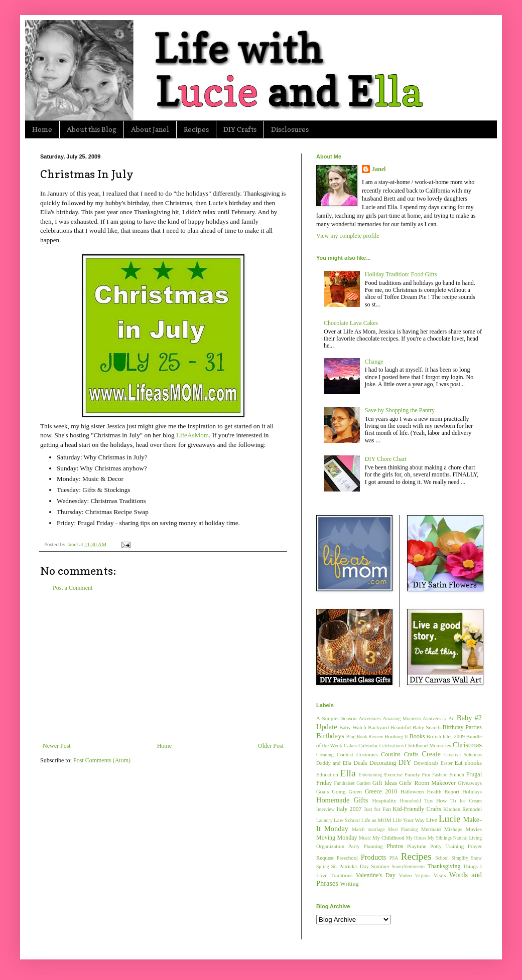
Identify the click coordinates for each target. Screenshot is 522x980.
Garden (363, 783)
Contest (345, 754)
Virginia (423, 875)
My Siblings (440, 838)
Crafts (411, 754)
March (358, 829)
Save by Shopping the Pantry (400, 410)
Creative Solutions (463, 755)
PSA (394, 858)
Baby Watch (353, 727)
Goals (322, 791)
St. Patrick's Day (350, 866)
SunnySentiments (408, 866)
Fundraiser (345, 783)
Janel (379, 169)
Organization (330, 846)
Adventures (370, 718)
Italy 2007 (349, 809)
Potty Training (447, 846)
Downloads (426, 763)
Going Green (347, 791)
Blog (351, 737)
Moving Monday (337, 838)
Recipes (196, 129)
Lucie (450, 819)
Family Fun (417, 774)
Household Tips (416, 801)
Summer (380, 866)
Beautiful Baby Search (416, 727)
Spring (323, 866)
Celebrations (392, 746)
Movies (474, 829)
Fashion (440, 775)
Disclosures (290, 129)
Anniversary (434, 718)
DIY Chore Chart (386, 459)
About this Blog (92, 129)
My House (416, 838)
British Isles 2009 (445, 736)
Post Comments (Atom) (102, 760)
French (457, 774)
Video (405, 875)
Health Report (443, 791)
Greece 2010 (381, 791)
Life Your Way (409, 820)
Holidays (472, 791)
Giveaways (470, 783)
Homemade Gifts (342, 800)
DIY (405, 762)
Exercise (393, 774)
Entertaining (370, 775)
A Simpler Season (336, 718)
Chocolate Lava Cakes (351, 323)
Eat (459, 763)
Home (42, 129)
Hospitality (384, 800)
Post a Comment (73, 588)
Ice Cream (471, 801)
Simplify (460, 858)
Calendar (368, 745)
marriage (376, 829)
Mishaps (453, 829)
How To (446, 800)
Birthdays (330, 736)
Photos (395, 846)
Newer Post (57, 746)
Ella (348, 773)
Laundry (324, 820)
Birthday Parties (462, 727)
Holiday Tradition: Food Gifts (401, 274)
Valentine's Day (376, 875)
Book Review (370, 737)
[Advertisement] (163, 667)
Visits (440, 875)
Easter (447, 763)
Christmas (467, 745)
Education (327, 774)
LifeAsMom (192, 435)
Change (374, 362)
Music (365, 838)
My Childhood (388, 838)
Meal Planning (403, 829)
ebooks (473, 763)
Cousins (391, 754)
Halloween (412, 791)
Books (417, 736)
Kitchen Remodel (463, 809)
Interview (325, 809)
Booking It (396, 736)
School (442, 858)
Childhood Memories (428, 745)
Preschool (347, 858)
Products (373, 857)
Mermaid (431, 829)
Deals (360, 763)
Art (451, 718)
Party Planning (366, 846)
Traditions (342, 875)
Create (431, 754)
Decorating (383, 763)
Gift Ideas (385, 783)
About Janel (150, 129)
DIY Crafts (240, 129)
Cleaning (325, 755)
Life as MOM (376, 820)
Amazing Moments (402, 718)
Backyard (378, 727)
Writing (350, 884)
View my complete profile (348, 236)
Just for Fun (377, 809)
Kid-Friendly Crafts (417, 809)
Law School (347, 820)
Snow (476, 858)
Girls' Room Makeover (427, 783)
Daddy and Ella (334, 763)
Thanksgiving (444, 866)
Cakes (350, 745)
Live (432, 820)
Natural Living (468, 838)
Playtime (417, 846)
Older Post (271, 746)
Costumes (367, 754)
